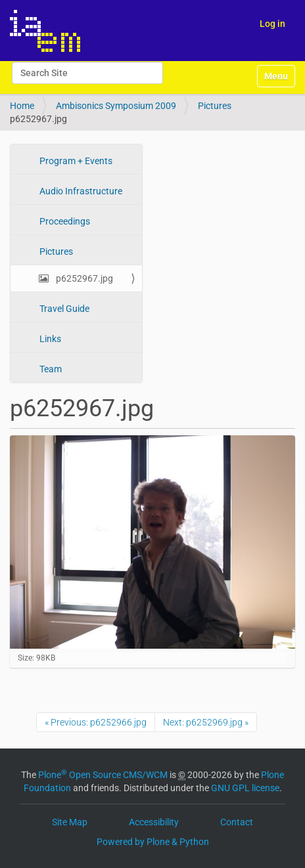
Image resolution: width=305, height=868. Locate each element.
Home (22, 106)
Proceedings (64, 221)
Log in (272, 24)
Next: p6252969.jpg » (206, 722)
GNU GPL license (245, 788)
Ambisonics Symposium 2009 (116, 106)
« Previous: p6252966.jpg (96, 722)
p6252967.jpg (83, 278)
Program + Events (75, 161)
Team (50, 369)
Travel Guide (63, 309)
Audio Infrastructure (80, 191)
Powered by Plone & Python (153, 842)
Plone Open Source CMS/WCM (103, 775)
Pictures (215, 106)
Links (49, 339)
